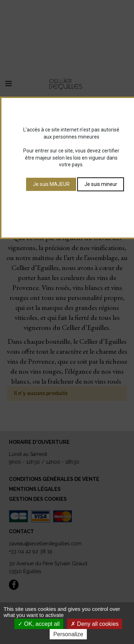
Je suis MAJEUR (51, 184)
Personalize (68, 634)
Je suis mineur (101, 184)
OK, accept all (39, 624)
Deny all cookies (95, 624)
